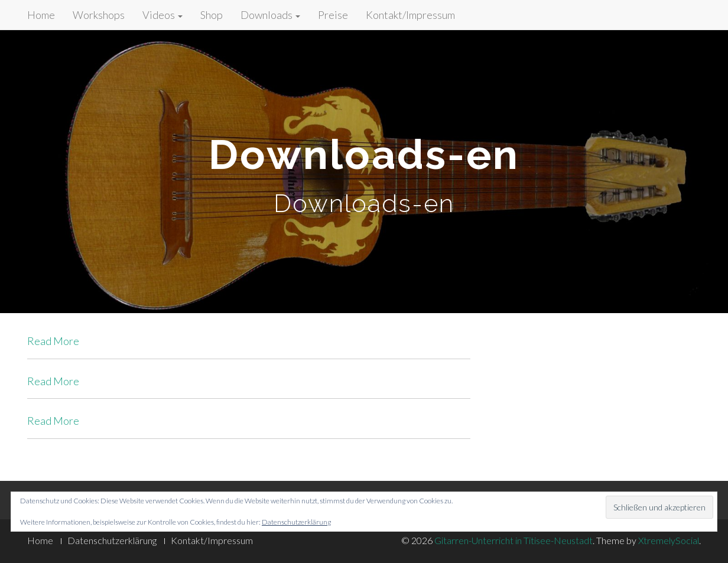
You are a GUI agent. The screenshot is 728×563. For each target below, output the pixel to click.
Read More (53, 341)
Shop (212, 15)
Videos (162, 15)
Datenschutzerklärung (296, 522)
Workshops (99, 15)
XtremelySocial (669, 540)
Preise (333, 15)
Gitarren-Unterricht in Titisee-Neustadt (513, 540)
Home (41, 15)
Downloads (270, 15)
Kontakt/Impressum (410, 15)
